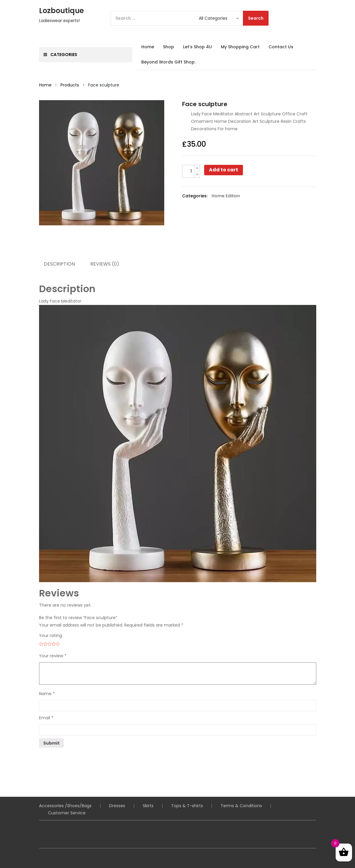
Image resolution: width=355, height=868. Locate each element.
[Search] (190, 18)
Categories (60, 55)
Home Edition (226, 196)
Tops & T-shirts (187, 806)
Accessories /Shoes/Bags (65, 806)
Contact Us (281, 47)
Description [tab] (59, 264)
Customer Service (67, 813)
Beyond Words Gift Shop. (168, 62)
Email (46, 718)
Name (47, 694)
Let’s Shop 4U (197, 47)
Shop (169, 47)
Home (148, 47)
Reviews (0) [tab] (105, 264)
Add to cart (224, 170)
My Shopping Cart (240, 47)
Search (256, 18)
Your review (53, 656)
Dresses (117, 806)
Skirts (148, 806)
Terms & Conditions (241, 806)
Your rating (51, 635)
